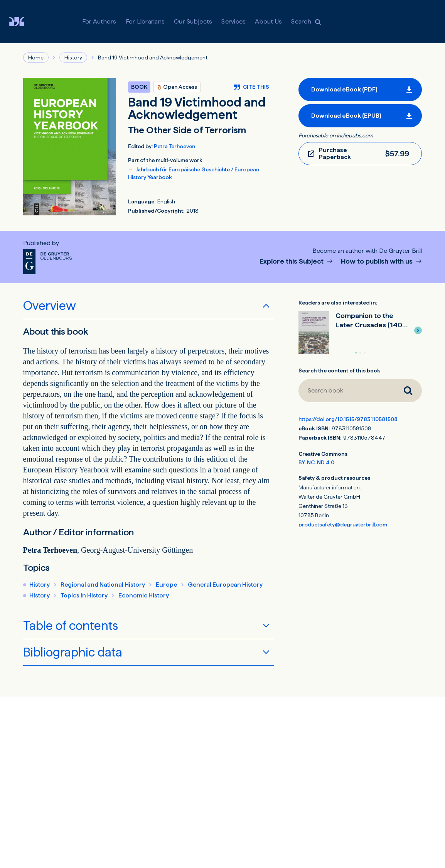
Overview (50, 306)
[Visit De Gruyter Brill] (23, 22)
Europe (166, 585)
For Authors (99, 21)
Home (36, 58)
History (73, 58)
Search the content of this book (339, 371)
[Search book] (346, 391)
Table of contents (71, 626)
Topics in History (84, 595)
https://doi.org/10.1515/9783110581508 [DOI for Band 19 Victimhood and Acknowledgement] (348, 419)
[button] (418, 330)
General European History (225, 585)
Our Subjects (193, 21)
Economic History (144, 595)
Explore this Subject (292, 261)
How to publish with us (378, 261)
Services (233, 21)
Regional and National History (103, 585)
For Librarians (145, 21)
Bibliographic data (73, 652)
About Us (268, 21)
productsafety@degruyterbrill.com (343, 525)
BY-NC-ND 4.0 (316, 462)
